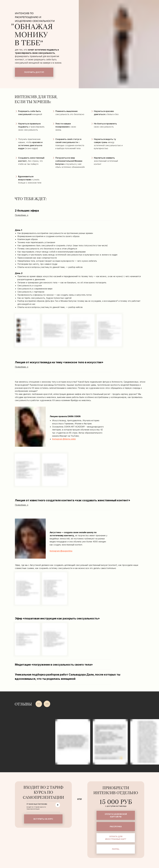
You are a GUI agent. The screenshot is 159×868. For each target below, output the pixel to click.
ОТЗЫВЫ (23, 704)
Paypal (116, 849)
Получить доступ (34, 72)
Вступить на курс (43, 819)
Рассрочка (116, 827)
